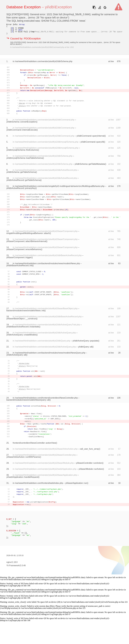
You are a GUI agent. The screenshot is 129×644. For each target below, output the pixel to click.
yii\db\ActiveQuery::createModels (21, 335)
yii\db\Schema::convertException (21, 122)
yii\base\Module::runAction (91, 469)
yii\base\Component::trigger (19, 257)
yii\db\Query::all (85, 347)
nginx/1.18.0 (12, 562)
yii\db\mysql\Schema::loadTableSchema (24, 158)
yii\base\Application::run (76, 483)
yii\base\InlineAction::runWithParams (23, 457)
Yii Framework (13, 565)
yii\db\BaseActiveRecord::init (19, 265)
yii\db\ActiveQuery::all (16, 355)
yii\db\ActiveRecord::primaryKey (21, 188)
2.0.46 (23, 565)
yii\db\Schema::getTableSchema (21, 172)
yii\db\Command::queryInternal (90, 136)
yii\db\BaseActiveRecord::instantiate (23, 327)
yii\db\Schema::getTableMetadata (90, 164)
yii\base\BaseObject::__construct (21, 319)
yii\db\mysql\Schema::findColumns (22, 150)
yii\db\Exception (58, 7)
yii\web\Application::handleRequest (22, 477)
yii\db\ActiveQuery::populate (85, 341)
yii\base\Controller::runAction (89, 463)
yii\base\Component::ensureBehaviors (24, 249)
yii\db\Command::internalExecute (21, 130)
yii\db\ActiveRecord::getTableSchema (23, 180)
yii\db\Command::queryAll (92, 142)
